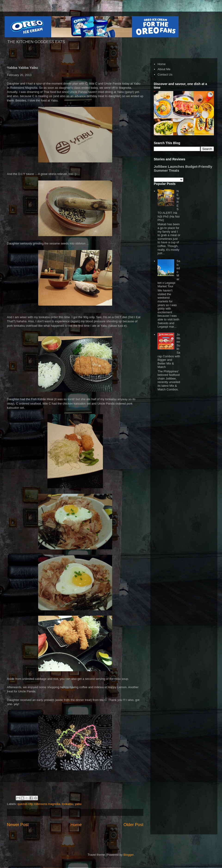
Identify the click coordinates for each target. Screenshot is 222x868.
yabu (78, 804)
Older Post (133, 825)
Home (76, 825)
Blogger (129, 855)
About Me (164, 69)
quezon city (25, 804)
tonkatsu (68, 804)
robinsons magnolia (47, 804)
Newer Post (18, 825)
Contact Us (165, 74)
